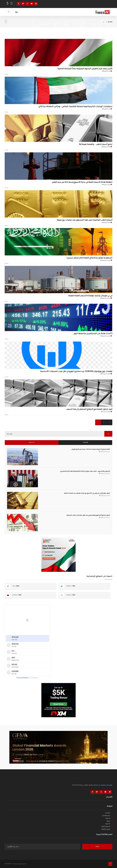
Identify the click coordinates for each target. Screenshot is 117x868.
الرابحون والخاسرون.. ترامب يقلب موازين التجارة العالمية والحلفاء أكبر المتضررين (85, 471)
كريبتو (108, 821)
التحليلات (108, 824)
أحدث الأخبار (32, 443)
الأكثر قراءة (85, 443)
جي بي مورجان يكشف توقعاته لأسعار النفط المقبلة (90, 296)
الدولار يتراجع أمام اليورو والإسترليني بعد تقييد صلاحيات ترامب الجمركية (88, 515)
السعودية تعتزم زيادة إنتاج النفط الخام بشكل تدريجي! (89, 258)
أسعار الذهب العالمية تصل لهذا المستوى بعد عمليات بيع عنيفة (85, 220)
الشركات (108, 818)
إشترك (97, 847)
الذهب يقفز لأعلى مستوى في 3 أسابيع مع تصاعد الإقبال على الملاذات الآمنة (87, 493)
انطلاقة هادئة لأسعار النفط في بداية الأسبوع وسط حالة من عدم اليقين (82, 182)
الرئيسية (110, 22)
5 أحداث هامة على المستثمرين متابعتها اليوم (93, 334)
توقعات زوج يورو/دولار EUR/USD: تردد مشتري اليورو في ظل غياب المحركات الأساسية (76, 372)
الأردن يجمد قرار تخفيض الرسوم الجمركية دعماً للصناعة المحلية (85, 69)
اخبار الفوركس (106, 816)
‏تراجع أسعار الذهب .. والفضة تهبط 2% (96, 145)
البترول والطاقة (106, 829)
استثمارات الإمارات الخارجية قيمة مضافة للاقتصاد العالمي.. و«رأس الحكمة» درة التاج (76, 107)
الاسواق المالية (106, 827)
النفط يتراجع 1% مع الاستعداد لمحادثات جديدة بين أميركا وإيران (91, 449)
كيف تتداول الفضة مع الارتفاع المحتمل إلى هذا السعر (89, 409)
